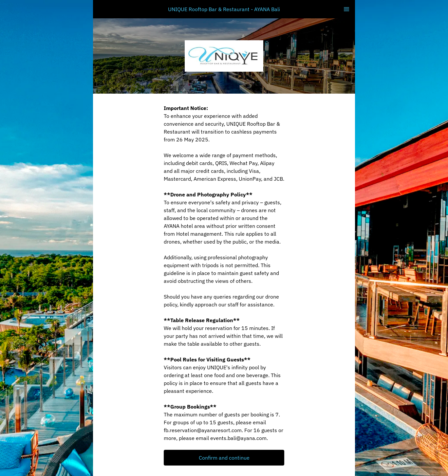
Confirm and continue (224, 458)
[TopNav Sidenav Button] (346, 9)
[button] (224, 458)
